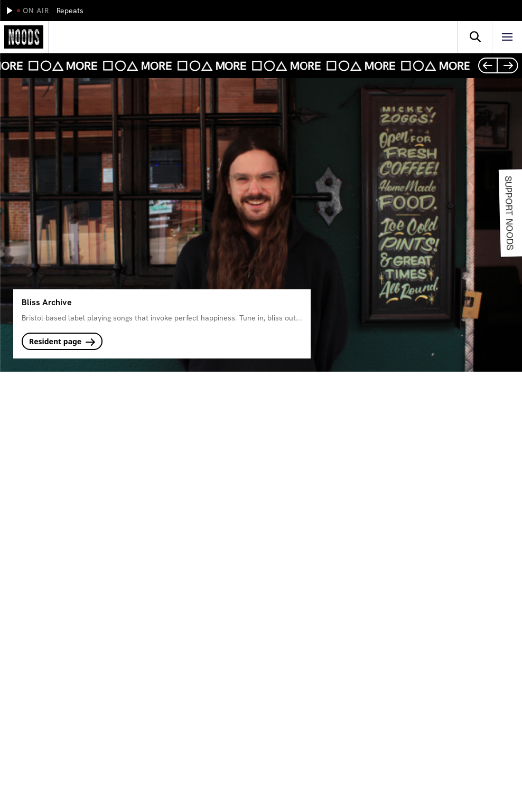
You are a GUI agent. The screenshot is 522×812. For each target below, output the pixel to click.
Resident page (62, 341)
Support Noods (507, 213)
